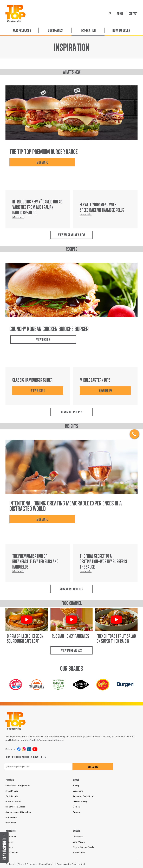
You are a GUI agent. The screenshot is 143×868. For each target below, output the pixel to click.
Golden (76, 807)
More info (39, 163)
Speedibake (78, 791)
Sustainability (79, 852)
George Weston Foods (83, 847)
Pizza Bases (11, 823)
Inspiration (88, 30)
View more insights (71, 589)
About (120, 13)
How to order (121, 30)
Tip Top (76, 786)
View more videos (71, 650)
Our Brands (55, 30)
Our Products (22, 30)
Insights (9, 847)
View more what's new (71, 235)
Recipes (9, 842)
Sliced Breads (12, 791)
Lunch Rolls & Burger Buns (18, 786)
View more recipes (71, 412)
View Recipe (40, 340)
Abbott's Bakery (80, 801)
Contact (133, 13)
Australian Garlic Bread (83, 796)
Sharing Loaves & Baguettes (18, 812)
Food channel (12, 852)
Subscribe (88, 767)
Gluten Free (11, 817)
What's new (11, 837)
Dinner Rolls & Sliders (15, 807)
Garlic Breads (12, 796)
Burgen (76, 812)
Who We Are (79, 842)
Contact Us (78, 837)
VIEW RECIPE (38, 391)
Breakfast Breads (13, 801)
